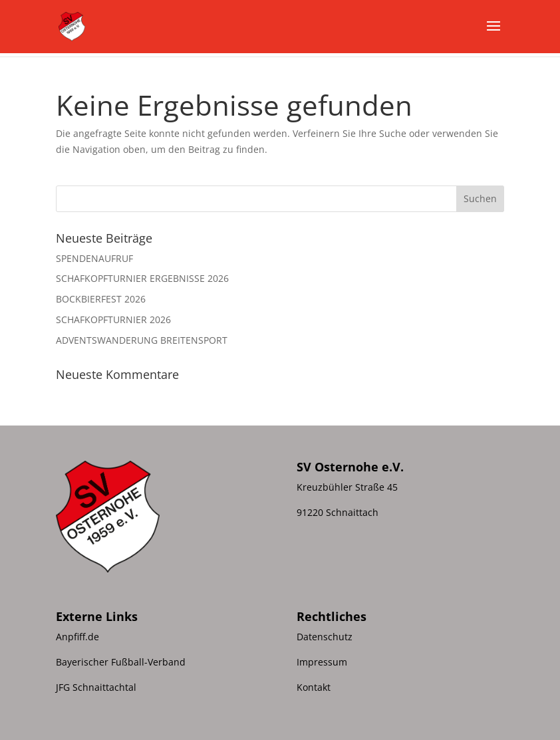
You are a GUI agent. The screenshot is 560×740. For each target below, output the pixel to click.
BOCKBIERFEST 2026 (101, 299)
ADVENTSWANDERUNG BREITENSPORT (142, 340)
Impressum (322, 662)
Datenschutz (325, 637)
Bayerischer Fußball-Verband (121, 662)
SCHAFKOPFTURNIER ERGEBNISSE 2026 (142, 278)
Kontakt (314, 687)
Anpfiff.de (77, 637)
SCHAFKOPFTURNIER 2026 (113, 319)
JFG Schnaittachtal (96, 687)
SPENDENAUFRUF (94, 258)
